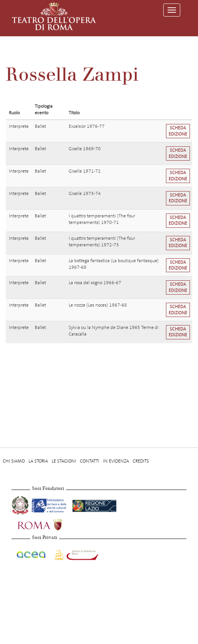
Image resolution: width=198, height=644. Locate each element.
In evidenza (116, 461)
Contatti (90, 461)
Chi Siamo (14, 461)
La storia (38, 461)
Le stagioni (64, 461)
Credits (141, 461)
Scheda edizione (178, 131)
